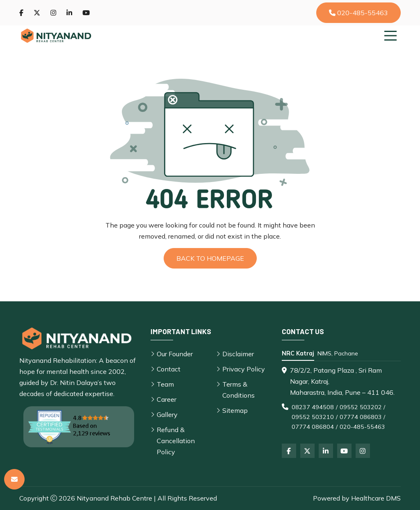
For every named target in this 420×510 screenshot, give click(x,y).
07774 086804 (313, 427)
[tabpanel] (341, 398)
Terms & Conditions (239, 390)
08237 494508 (313, 407)
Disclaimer (238, 354)
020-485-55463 (358, 13)
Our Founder (175, 354)
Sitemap (235, 410)
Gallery (167, 414)
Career (167, 399)
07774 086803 (361, 417)
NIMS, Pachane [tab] (338, 353)
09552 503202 (361, 407)
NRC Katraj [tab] (298, 353)
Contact (169, 369)
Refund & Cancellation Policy (176, 441)
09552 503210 (313, 417)
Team (165, 384)
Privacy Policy (244, 369)
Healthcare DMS (376, 498)
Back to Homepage (210, 258)
